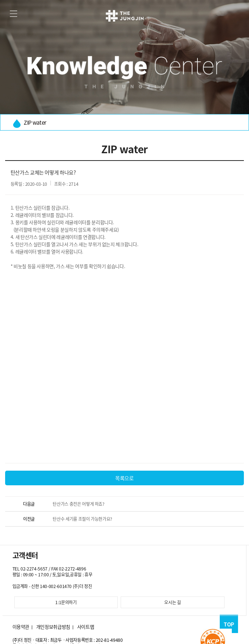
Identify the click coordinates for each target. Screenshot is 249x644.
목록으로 (124, 478)
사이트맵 (86, 627)
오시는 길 (172, 602)
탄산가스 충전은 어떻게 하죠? (78, 504)
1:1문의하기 (66, 602)
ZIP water (30, 123)
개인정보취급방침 (53, 627)
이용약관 (21, 627)
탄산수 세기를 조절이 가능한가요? (82, 519)
